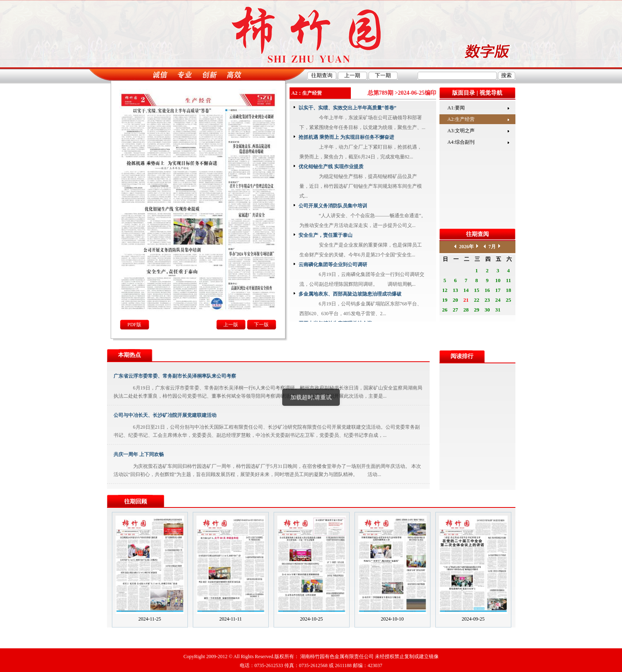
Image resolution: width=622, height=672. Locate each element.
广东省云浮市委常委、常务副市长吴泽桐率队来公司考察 (175, 376)
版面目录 (464, 93)
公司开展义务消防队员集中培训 (333, 206)
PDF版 (134, 325)
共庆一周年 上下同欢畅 (139, 454)
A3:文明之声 (461, 131)
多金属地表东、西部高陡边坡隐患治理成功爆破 (350, 294)
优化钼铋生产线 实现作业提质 (331, 167)
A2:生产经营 (461, 119)
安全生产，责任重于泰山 (325, 235)
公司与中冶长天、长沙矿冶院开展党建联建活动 (165, 415)
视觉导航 (491, 93)
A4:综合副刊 (461, 142)
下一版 (261, 325)
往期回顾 (136, 502)
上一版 (231, 325)
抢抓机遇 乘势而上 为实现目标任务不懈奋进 (346, 137)
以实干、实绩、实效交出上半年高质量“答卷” (348, 108)
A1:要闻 (456, 108)
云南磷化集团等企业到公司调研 (333, 265)
